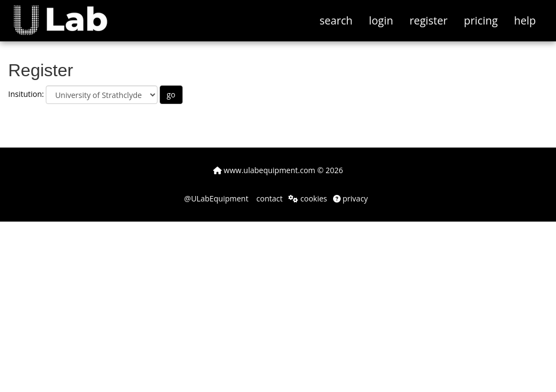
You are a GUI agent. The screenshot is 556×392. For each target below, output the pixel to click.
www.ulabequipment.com (264, 170)
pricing (481, 20)
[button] (68, 14)
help (525, 20)
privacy (350, 198)
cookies (308, 198)
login (381, 20)
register (428, 20)
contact (269, 198)
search (336, 20)
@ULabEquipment (216, 198)
